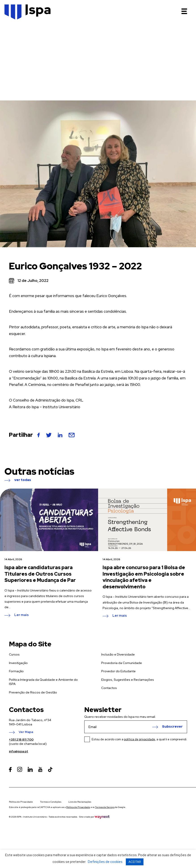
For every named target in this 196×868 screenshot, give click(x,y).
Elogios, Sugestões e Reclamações (128, 680)
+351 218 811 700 (21, 739)
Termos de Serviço (105, 807)
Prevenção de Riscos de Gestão (33, 692)
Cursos (14, 654)
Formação (16, 671)
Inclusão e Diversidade (118, 654)
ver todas (23, 480)
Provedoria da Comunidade (122, 663)
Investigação (18, 663)
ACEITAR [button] (135, 862)
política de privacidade (140, 739)
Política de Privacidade (21, 802)
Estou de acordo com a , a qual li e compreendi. (139, 739)
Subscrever (172, 727)
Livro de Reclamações (80, 802)
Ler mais (21, 615)
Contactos (109, 688)
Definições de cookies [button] (105, 862)
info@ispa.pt (19, 751)
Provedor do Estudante (118, 671)
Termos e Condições (51, 802)
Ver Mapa (26, 732)
